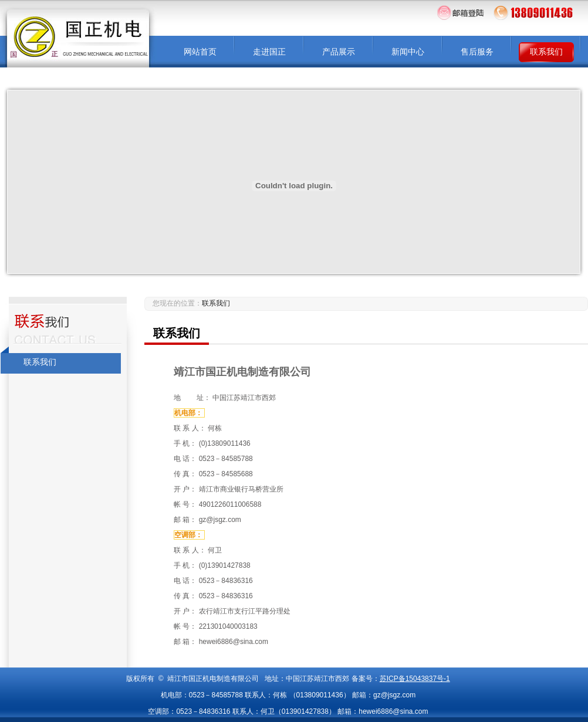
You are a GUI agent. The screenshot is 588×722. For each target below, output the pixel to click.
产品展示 (339, 52)
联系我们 (546, 52)
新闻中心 (408, 52)
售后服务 (477, 52)
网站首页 (200, 52)
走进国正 (269, 52)
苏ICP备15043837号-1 (415, 679)
